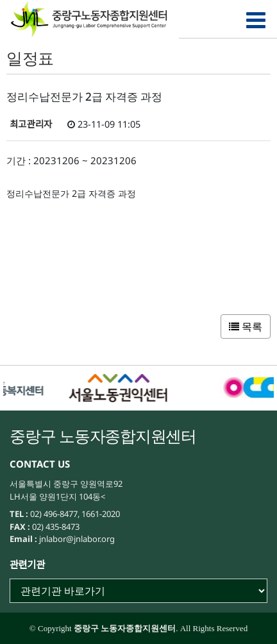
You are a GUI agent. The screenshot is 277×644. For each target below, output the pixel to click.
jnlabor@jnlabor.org (76, 539)
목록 (246, 326)
